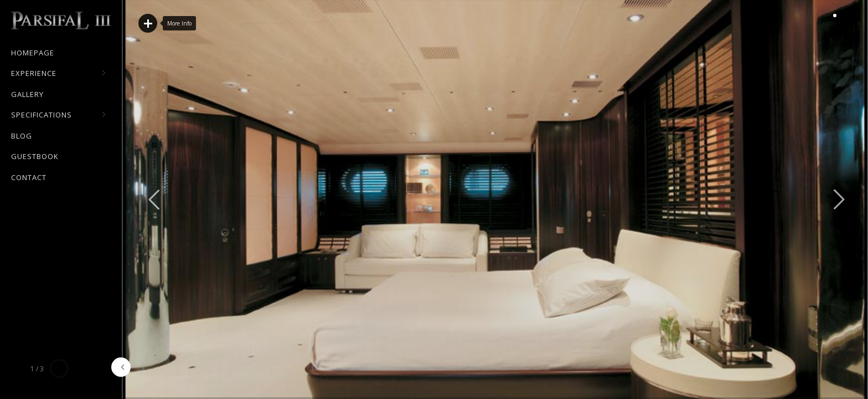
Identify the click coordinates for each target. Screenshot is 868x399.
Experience (58, 74)
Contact (29, 177)
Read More (148, 23)
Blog (22, 136)
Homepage (33, 53)
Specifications (58, 115)
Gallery (27, 94)
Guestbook (35, 156)
